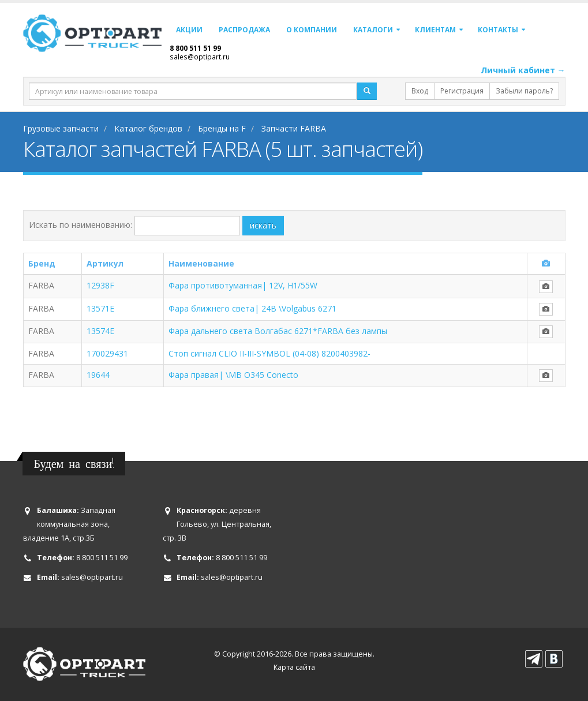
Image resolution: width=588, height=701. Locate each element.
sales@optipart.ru (200, 57)
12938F (100, 285)
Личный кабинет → (523, 70)
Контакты (498, 30)
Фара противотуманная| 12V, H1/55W (243, 285)
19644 (98, 375)
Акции (189, 30)
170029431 (107, 353)
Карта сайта (294, 667)
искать (263, 225)
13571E (100, 308)
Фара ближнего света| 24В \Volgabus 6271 (252, 308)
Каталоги (373, 30)
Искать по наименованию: (80, 225)
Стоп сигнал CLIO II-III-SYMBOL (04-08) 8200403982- (269, 353)
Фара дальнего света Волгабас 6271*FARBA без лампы (278, 331)
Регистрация (462, 91)
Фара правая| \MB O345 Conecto (233, 375)
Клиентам (435, 30)
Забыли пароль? (524, 91)
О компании (312, 30)
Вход (420, 91)
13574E (100, 331)
